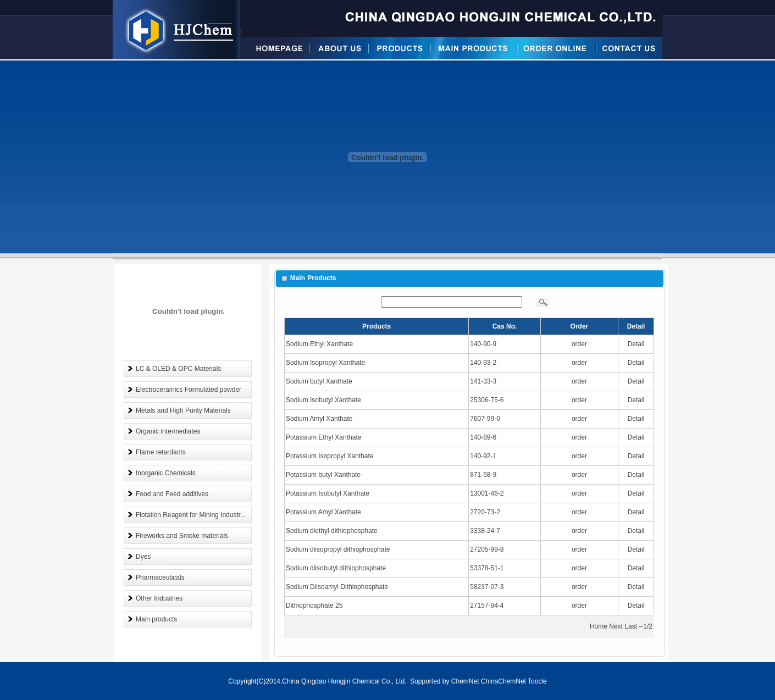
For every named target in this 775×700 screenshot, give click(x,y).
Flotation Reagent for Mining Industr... (191, 515)
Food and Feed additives (172, 494)
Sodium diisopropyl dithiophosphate (338, 549)
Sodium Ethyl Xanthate (319, 344)
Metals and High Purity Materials (183, 410)
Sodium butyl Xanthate (319, 381)
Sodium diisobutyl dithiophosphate (336, 568)
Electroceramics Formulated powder (189, 390)
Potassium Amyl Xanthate (323, 512)
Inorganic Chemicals (166, 473)
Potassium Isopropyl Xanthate (330, 456)
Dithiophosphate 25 (314, 605)
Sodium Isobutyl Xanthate (323, 400)
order (579, 344)
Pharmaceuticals (160, 577)
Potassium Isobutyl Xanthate (328, 493)
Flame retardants (161, 452)
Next (616, 626)
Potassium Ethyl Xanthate (323, 437)
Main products (156, 619)
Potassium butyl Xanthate (323, 475)
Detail (636, 344)
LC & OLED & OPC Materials (178, 369)
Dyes (143, 557)
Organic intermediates (168, 431)
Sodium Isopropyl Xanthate (325, 363)
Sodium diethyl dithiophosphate (332, 531)
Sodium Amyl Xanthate (319, 419)
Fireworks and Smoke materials (182, 536)
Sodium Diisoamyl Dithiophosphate (337, 587)
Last (631, 626)
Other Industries (159, 598)
